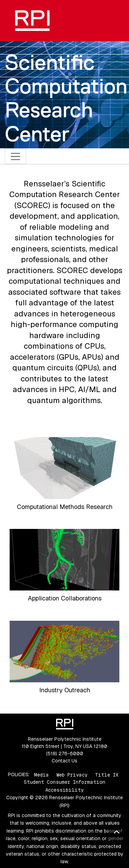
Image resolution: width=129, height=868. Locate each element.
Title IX (107, 774)
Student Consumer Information (64, 782)
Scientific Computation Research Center (66, 98)
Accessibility (64, 790)
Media (41, 774)
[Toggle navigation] (16, 156)
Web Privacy (72, 774)
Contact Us (64, 761)
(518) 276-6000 (65, 753)
